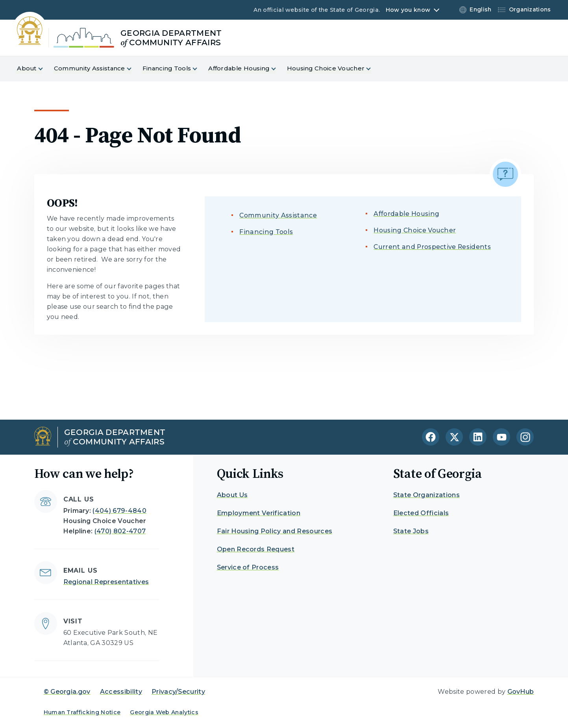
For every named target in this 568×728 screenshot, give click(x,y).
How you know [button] (408, 10)
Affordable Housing (406, 214)
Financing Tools (266, 232)
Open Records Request (256, 549)
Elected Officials (421, 513)
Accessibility (121, 692)
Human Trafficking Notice (82, 712)
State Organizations (426, 495)
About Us (232, 495)
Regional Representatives (106, 582)
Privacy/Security (178, 692)
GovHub (521, 692)
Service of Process (248, 567)
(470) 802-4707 (120, 531)
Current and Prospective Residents (432, 247)
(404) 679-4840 (119, 511)
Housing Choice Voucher (415, 230)
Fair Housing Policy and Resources (275, 531)
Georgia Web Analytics (164, 712)
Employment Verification (259, 513)
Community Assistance (278, 215)
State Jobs (411, 531)
